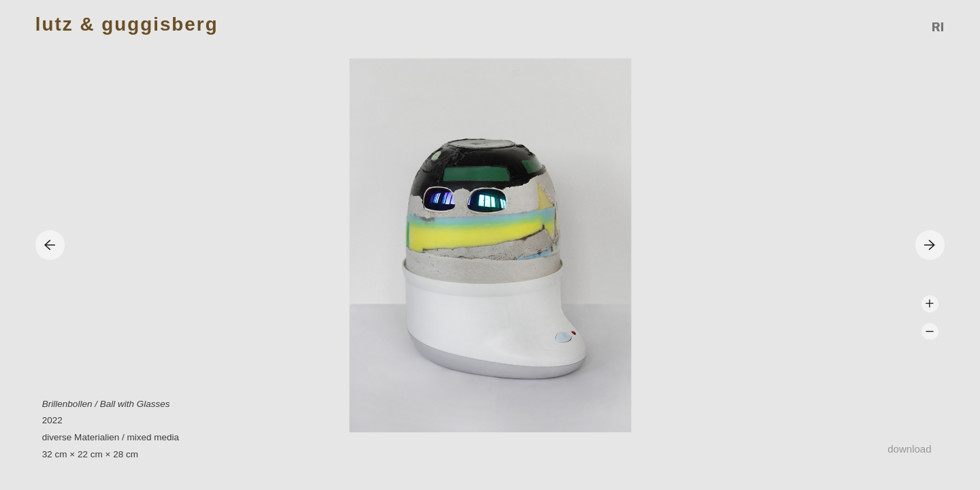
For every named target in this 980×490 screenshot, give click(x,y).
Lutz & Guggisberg (127, 25)
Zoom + (930, 304)
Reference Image (938, 27)
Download (909, 449)
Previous (50, 245)
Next (930, 245)
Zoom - (930, 332)
